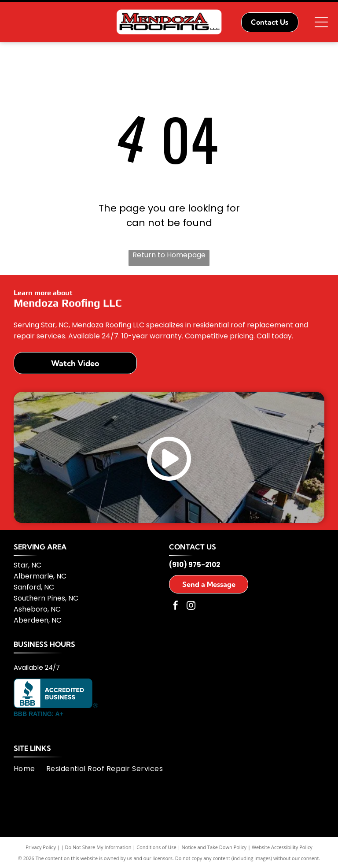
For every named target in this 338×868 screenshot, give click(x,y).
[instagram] (191, 606)
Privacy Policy (41, 847)
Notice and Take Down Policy (214, 847)
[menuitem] (30, 769)
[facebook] (176, 606)
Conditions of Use (156, 847)
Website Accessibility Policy (282, 847)
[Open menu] (321, 22)
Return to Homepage (169, 255)
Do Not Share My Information (98, 847)
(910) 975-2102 (195, 565)
